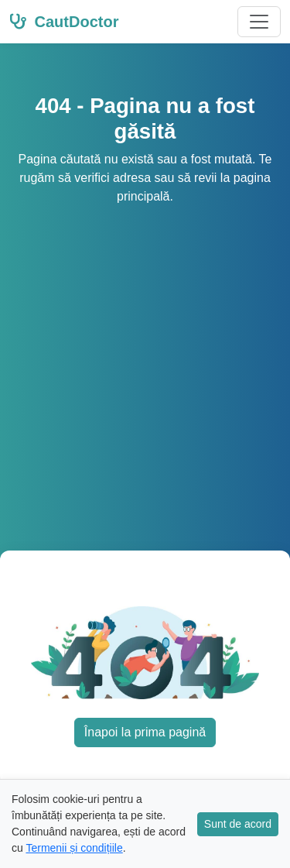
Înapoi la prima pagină (145, 732)
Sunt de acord (238, 824)
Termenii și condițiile (74, 848)
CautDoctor (64, 22)
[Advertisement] (145, 359)
